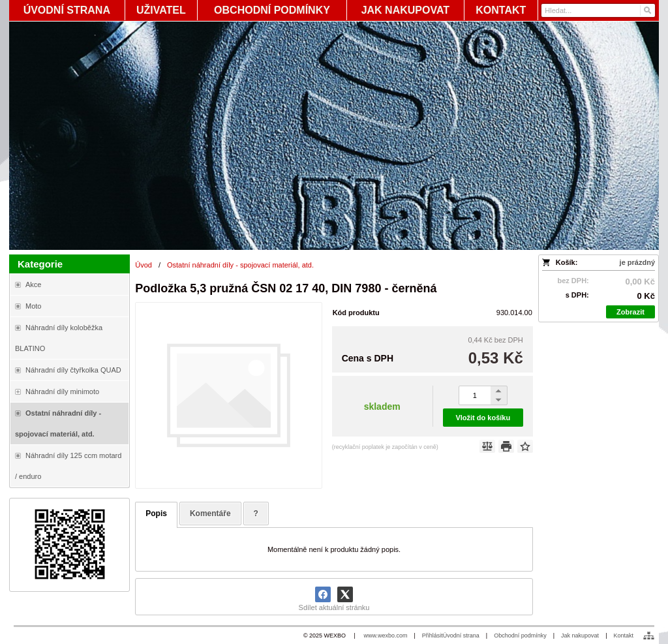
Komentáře (210, 514)
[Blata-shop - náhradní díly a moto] (334, 136)
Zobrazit (630, 312)
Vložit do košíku (483, 418)
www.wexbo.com (385, 636)
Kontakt (623, 636)
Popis (156, 514)
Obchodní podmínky (520, 636)
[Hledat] (647, 10)
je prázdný (637, 262)
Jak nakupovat (580, 636)
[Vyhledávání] (598, 10)
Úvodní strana (461, 636)
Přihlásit (433, 636)
